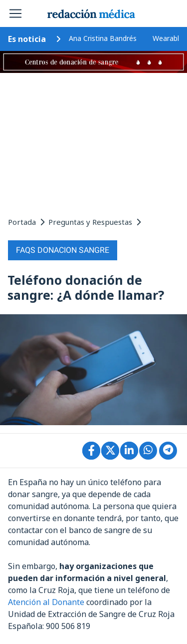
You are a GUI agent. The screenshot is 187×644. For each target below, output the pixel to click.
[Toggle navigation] (15, 13)
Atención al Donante (46, 602)
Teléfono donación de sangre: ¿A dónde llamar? (86, 287)
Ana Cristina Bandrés (103, 38)
